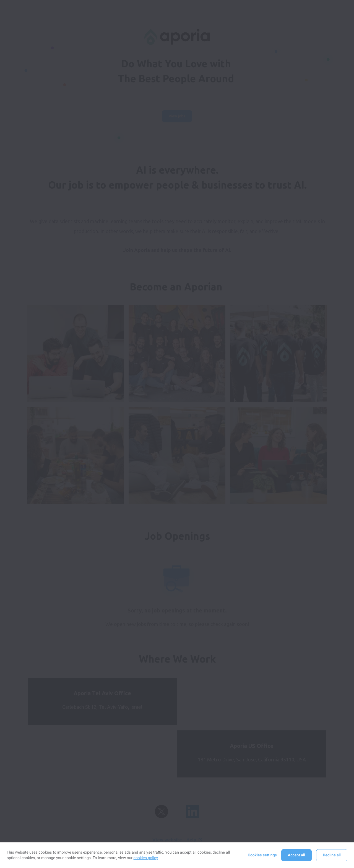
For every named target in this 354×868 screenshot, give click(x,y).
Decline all (332, 855)
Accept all (296, 855)
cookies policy (146, 858)
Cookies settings (262, 855)
